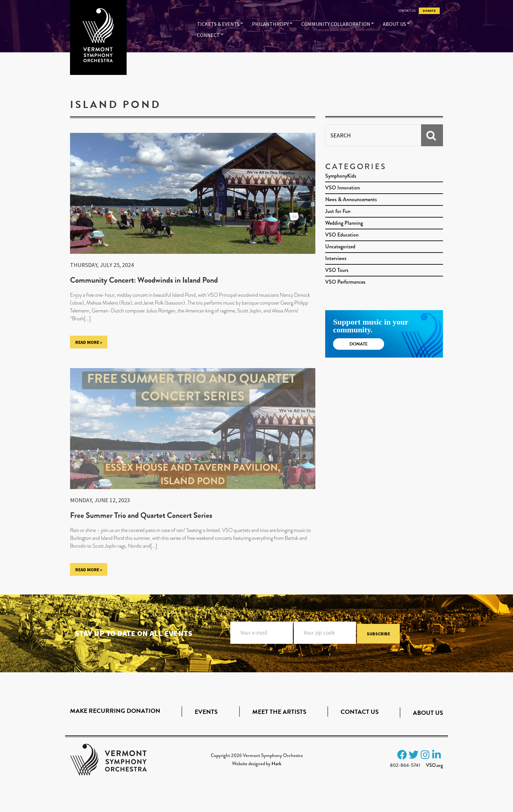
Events (206, 712)
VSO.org (434, 765)
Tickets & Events (218, 24)
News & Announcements (351, 199)
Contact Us (407, 11)
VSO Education (342, 235)
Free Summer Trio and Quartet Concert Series (141, 515)
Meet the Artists (279, 712)
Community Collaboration (336, 24)
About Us (394, 24)
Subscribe (378, 634)
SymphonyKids (341, 176)
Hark (276, 764)
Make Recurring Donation (115, 711)
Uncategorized (340, 247)
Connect (208, 35)
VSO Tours (337, 270)
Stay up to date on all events (134, 633)
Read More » (89, 342)
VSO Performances (345, 282)
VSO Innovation (343, 188)
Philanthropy (270, 24)
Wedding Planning (344, 223)
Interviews (336, 258)
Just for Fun (338, 211)
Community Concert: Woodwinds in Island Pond (144, 280)
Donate (429, 11)
